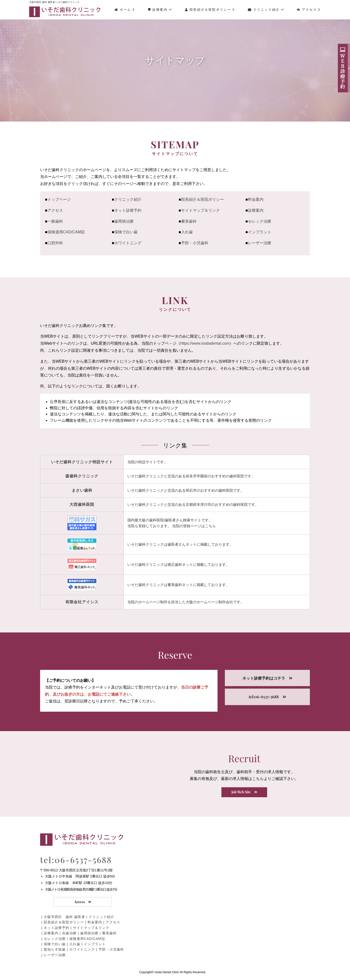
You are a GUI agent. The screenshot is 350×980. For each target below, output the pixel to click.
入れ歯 (187, 232)
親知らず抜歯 (55, 949)
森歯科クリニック (82, 476)
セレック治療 (260, 221)
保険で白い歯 (126, 232)
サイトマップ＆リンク (201, 210)
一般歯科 (55, 221)
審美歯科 (189, 221)
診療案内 (160, 10)
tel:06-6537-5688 (76, 860)
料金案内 (256, 199)
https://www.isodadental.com (205, 343)
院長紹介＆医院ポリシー (210, 10)
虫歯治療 (69, 933)
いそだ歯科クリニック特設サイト (82, 462)
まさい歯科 (82, 490)
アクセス (309, 10)
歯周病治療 (124, 221)
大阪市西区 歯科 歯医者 (64, 917)
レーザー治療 (260, 243)
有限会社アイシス (82, 602)
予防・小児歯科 (195, 243)
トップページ (59, 199)
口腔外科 (55, 243)
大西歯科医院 (82, 504)
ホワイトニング (128, 243)
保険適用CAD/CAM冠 (66, 232)
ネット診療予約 (128, 210)
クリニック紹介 (266, 10)
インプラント (260, 232)
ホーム (125, 10)
